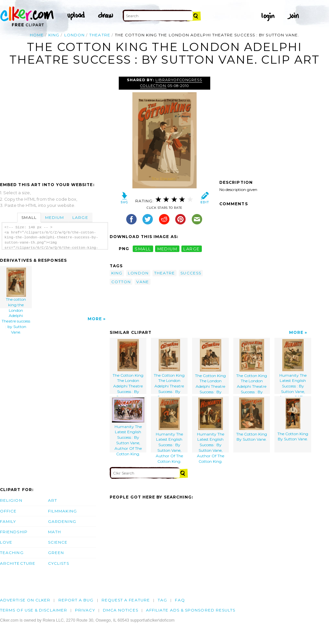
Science (58, 542)
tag (162, 600)
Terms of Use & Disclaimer (34, 610)
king (54, 35)
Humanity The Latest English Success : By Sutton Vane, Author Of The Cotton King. (293, 366)
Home (37, 35)
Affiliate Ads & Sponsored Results (191, 610)
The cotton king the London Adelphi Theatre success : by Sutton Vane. (16, 288)
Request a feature (126, 600)
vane (142, 282)
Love (6, 542)
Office (8, 511)
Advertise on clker (25, 600)
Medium (55, 217)
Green (56, 553)
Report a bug (76, 600)
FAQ (180, 600)
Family (8, 521)
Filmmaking (62, 511)
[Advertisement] (55, 125)
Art (53, 500)
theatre (100, 35)
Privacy (85, 610)
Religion (11, 500)
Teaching (12, 553)
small (143, 249)
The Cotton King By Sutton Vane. (252, 420)
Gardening (62, 521)
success (191, 273)
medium (167, 249)
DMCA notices (121, 610)
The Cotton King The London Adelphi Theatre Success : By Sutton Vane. (128, 366)
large (191, 249)
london (74, 35)
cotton (121, 282)
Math (55, 532)
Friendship (14, 532)
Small (29, 217)
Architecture (18, 563)
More (95, 319)
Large (80, 217)
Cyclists (59, 563)
